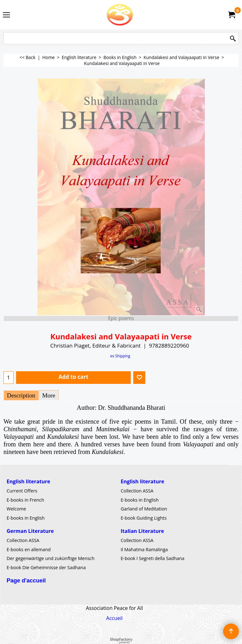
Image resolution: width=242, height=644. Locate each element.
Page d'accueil (26, 580)
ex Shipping (120, 356)
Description (21, 395)
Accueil (114, 618)
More (49, 395)
